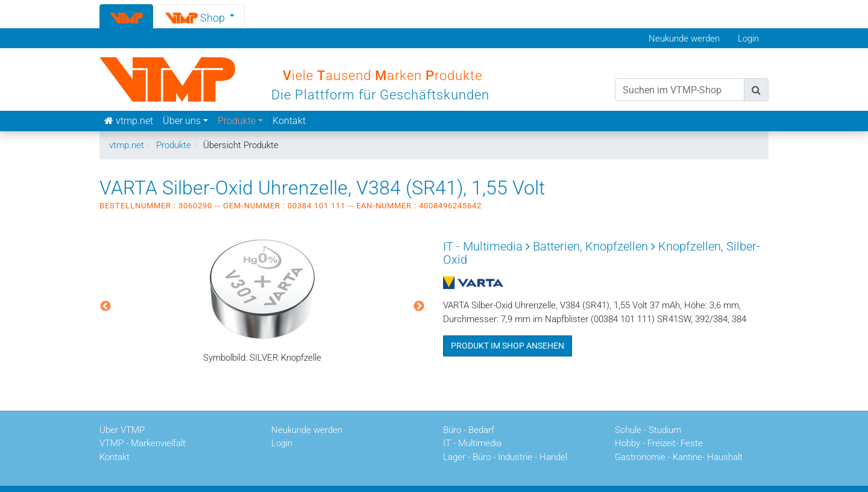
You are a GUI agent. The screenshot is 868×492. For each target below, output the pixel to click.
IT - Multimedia (483, 246)
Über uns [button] (182, 121)
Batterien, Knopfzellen (590, 246)
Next (419, 307)
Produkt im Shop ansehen (508, 346)
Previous (105, 307)
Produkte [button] (237, 121)
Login (748, 39)
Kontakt (289, 121)
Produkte (174, 145)
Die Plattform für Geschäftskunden (380, 95)
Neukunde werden (684, 39)
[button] (200, 16)
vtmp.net (127, 145)
